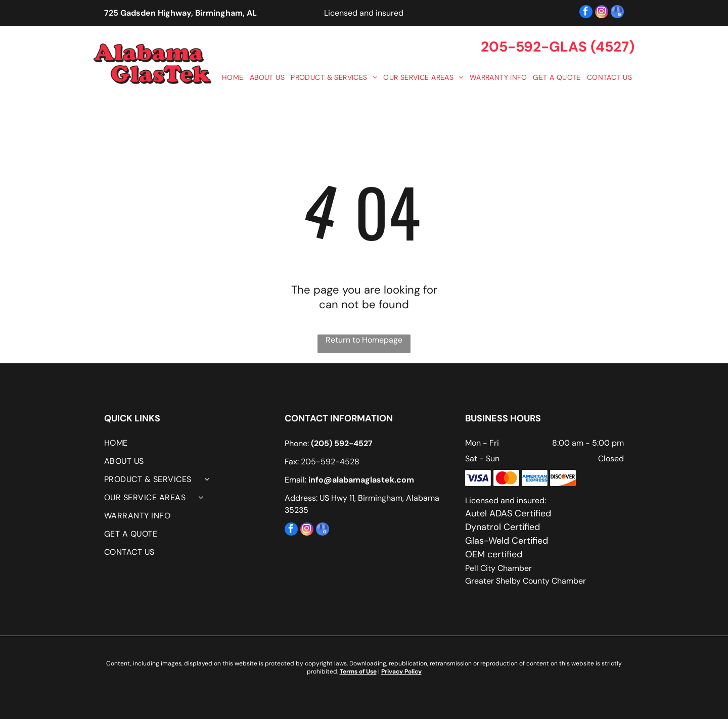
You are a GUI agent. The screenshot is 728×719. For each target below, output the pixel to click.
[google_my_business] (617, 13)
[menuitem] (232, 77)
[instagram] (602, 13)
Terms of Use (358, 672)
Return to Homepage (364, 340)
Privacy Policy (401, 672)
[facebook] (586, 13)
